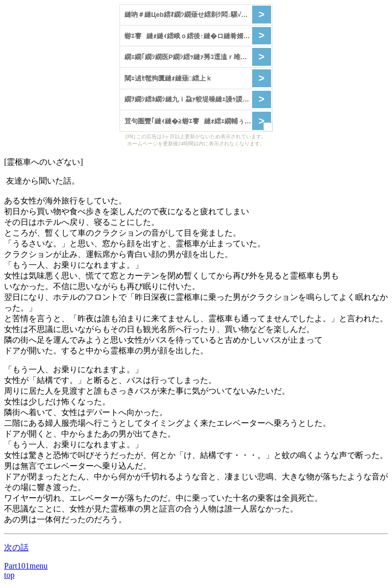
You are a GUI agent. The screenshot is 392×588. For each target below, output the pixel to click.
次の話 (16, 547)
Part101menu (26, 566)
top (9, 575)
